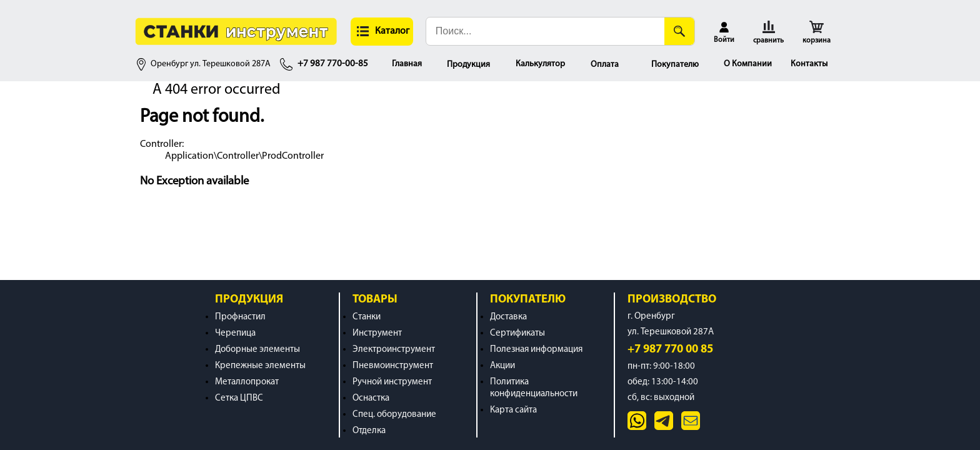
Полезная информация (536, 350)
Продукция (468, 65)
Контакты (809, 64)
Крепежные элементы (260, 366)
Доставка (508, 317)
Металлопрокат (247, 382)
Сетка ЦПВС (239, 398)
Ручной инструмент (392, 382)
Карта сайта (513, 410)
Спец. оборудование (394, 415)
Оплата (605, 65)
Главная (407, 64)
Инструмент (377, 333)
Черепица (235, 333)
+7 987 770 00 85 (670, 350)
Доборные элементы (257, 350)
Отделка (369, 431)
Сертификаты (517, 333)
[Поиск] (679, 31)
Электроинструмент (394, 350)
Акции (502, 366)
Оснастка (371, 398)
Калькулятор (540, 64)
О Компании (748, 64)
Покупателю (675, 65)
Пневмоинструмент (393, 366)
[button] (382, 32)
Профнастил (240, 317)
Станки (367, 317)
